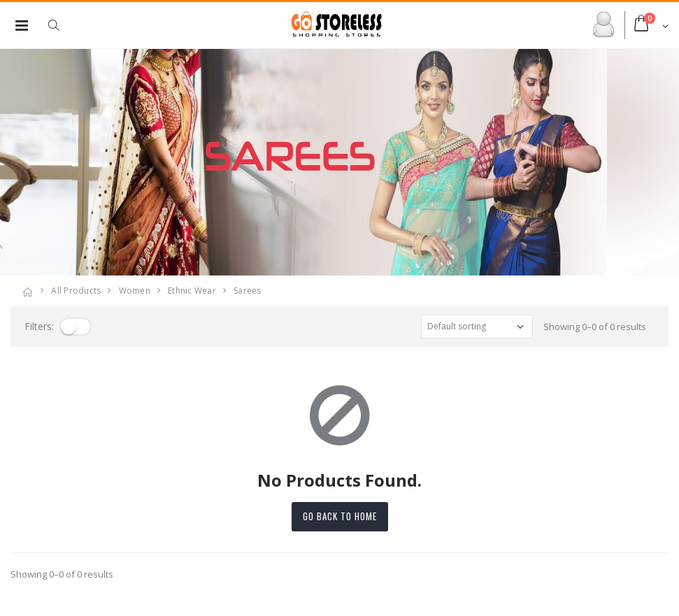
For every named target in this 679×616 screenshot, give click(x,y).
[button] (61, 25)
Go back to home (340, 516)
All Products (76, 291)
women (135, 291)
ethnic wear (192, 291)
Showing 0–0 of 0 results (595, 327)
